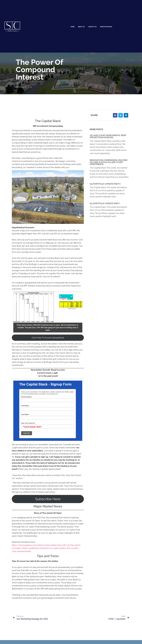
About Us (81, 27)
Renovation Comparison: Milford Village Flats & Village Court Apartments (109, 162)
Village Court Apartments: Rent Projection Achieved (108, 136)
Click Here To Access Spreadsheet (48, 338)
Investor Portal (106, 27)
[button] (115, 115)
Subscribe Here (48, 499)
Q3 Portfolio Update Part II (105, 184)
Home (72, 27)
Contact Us (92, 27)
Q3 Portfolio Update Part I (105, 203)
